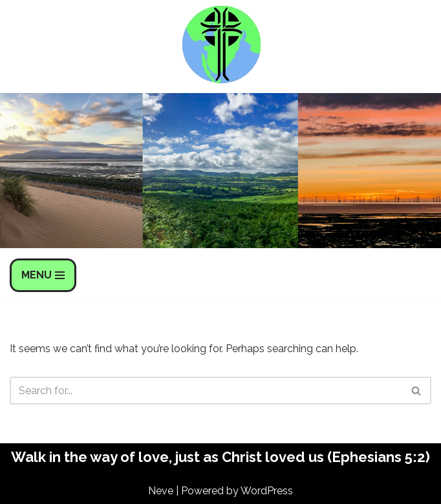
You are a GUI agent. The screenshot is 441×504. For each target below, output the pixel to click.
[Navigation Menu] (43, 275)
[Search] (206, 391)
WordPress (267, 491)
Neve (161, 491)
